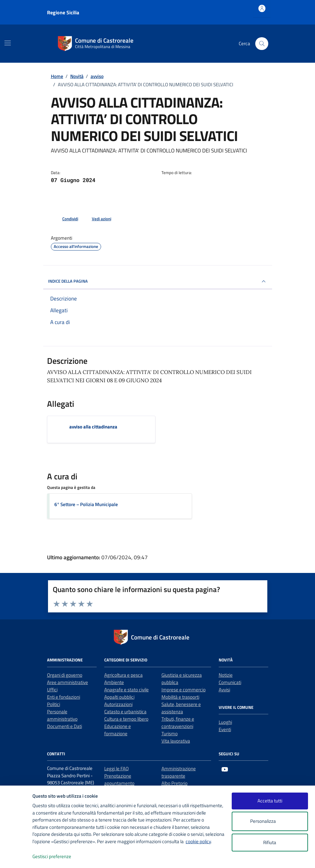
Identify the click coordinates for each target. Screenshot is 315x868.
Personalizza (270, 821)
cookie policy (198, 841)
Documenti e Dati (65, 726)
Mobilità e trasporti (180, 697)
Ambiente (114, 682)
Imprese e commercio (184, 690)
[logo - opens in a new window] (16, 857)
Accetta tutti (270, 801)
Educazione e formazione (118, 730)
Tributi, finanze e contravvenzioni (178, 723)
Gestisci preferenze (58, 857)
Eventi (225, 729)
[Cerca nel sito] (262, 44)
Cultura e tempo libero (126, 719)
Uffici (52, 690)
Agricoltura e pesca (123, 675)
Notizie (226, 675)
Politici (54, 704)
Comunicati (230, 682)
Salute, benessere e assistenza (181, 708)
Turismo (170, 734)
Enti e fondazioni (64, 697)
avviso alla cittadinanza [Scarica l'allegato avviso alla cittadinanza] (93, 427)
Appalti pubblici (119, 697)
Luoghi (225, 722)
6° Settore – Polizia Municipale (86, 504)
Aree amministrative (68, 682)
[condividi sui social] (65, 219)
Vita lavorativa (176, 741)
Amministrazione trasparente (179, 772)
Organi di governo (65, 675)
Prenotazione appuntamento (119, 780)
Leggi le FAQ (116, 769)
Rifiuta (270, 842)
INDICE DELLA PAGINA (158, 281)
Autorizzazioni (118, 704)
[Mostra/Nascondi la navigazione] (8, 43)
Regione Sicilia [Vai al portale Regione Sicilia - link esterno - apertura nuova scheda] (63, 12)
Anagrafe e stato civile (127, 690)
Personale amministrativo (62, 715)
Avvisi (224, 690)
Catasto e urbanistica (125, 712)
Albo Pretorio (175, 783)
